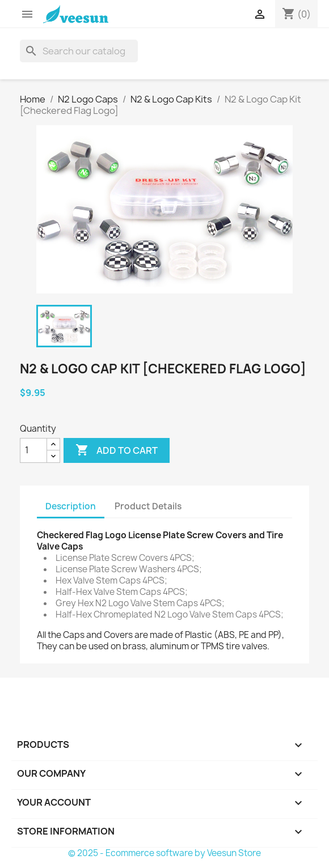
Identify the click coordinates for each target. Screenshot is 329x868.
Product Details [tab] (148, 506)
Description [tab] (71, 506)
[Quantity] (33, 450)
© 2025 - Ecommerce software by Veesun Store (164, 853)
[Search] (79, 51)
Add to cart (117, 450)
